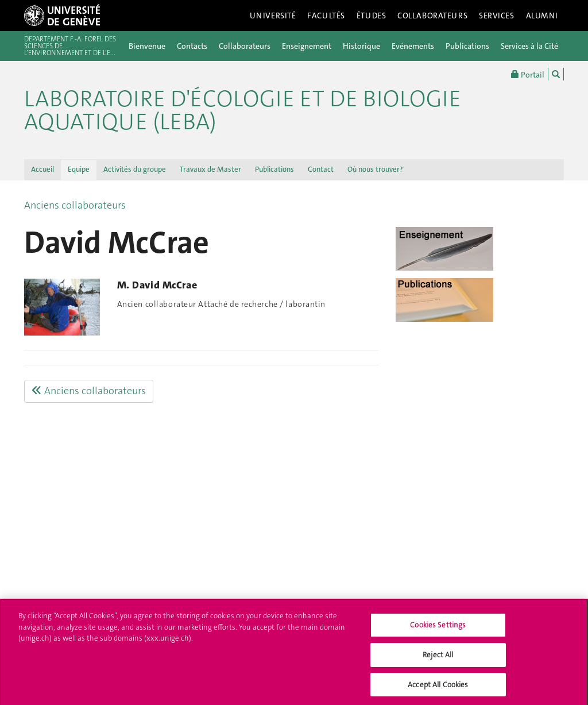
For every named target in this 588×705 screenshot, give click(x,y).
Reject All (438, 658)
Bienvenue (147, 46)
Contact (321, 169)
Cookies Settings (438, 628)
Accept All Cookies (438, 687)
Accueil (42, 169)
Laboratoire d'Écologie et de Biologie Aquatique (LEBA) (243, 110)
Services (497, 16)
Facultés (326, 16)
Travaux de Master (210, 169)
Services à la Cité (529, 46)
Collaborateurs (432, 16)
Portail (528, 74)
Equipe (79, 169)
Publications (467, 46)
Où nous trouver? (375, 169)
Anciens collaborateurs (75, 205)
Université (273, 16)
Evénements (413, 46)
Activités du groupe (135, 169)
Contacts (192, 46)
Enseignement (307, 46)
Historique (361, 46)
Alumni (542, 16)
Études (371, 16)
